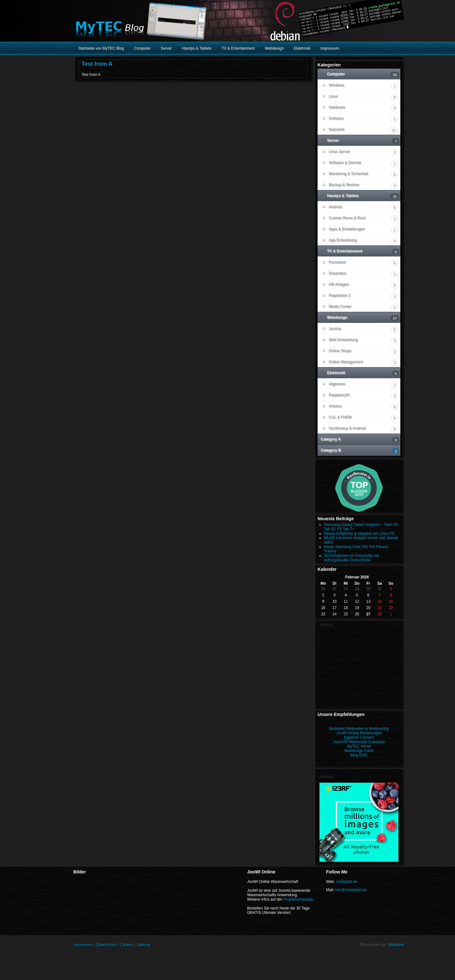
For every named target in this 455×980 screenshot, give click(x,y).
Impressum (83, 945)
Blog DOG (359, 755)
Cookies (127, 945)
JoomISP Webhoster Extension (359, 742)
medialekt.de (347, 882)
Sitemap (144, 945)
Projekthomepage (298, 899)
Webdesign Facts (359, 751)
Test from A (97, 64)
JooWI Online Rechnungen (359, 733)
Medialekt (396, 945)
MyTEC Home (359, 746)
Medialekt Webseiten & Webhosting (359, 729)
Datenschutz (106, 945)
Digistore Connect (359, 737)
